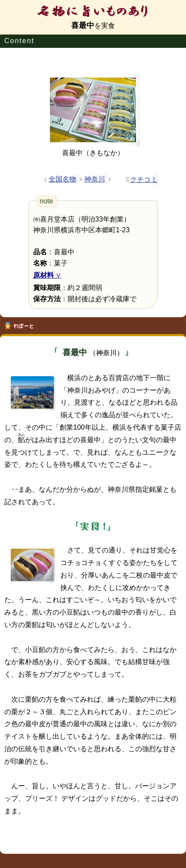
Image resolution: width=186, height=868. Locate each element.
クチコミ (144, 180)
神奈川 (95, 179)
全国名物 (62, 179)
